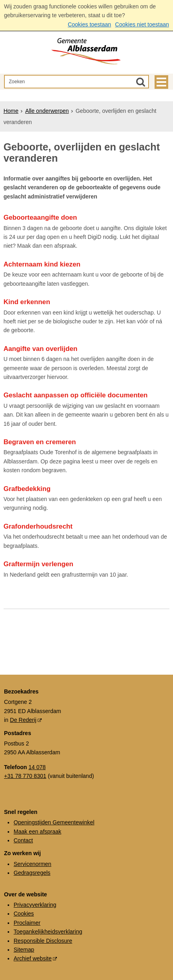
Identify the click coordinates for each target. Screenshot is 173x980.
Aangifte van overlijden (41, 349)
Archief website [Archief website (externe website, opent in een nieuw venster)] (33, 958)
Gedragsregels (32, 873)
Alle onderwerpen (47, 111)
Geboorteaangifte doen (40, 217)
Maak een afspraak (37, 832)
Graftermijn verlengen (38, 564)
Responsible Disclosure (43, 941)
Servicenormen (32, 864)
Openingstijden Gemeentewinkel (54, 822)
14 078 (37, 767)
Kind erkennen (27, 302)
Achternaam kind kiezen (42, 264)
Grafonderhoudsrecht (38, 526)
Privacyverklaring (35, 905)
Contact (23, 840)
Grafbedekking (27, 489)
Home (11, 111)
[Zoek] (141, 82)
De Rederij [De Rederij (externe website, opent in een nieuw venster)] (23, 720)
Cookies (24, 914)
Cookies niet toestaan (142, 24)
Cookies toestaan (89, 24)
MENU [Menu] (161, 82)
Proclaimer (27, 923)
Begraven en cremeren (40, 442)
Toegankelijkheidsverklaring (48, 932)
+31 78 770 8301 (25, 776)
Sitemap (24, 950)
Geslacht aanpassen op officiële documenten (76, 395)
